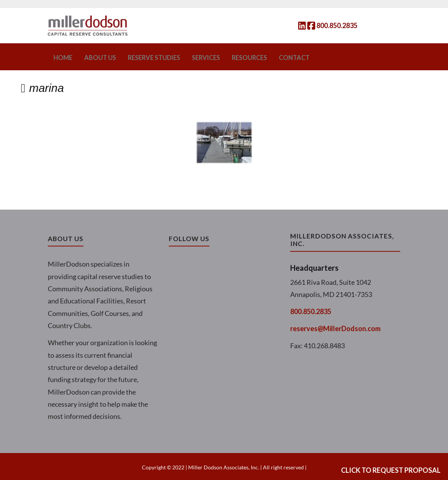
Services (192, 57)
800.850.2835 (337, 25)
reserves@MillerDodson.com (335, 327)
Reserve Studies (145, 57)
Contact (272, 57)
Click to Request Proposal (391, 470)
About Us (96, 57)
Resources (231, 57)
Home (62, 57)
